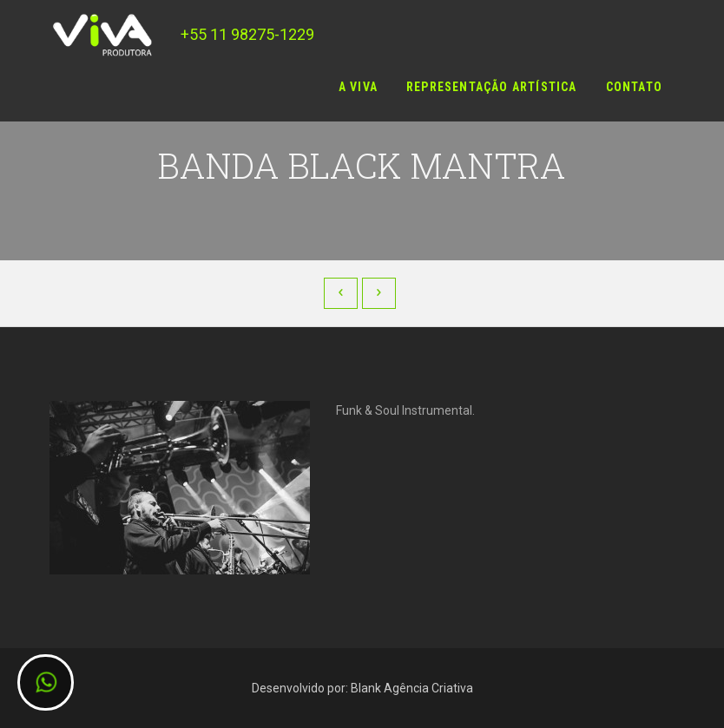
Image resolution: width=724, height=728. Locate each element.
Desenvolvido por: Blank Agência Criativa (362, 688)
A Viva (358, 87)
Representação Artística (492, 87)
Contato (634, 87)
